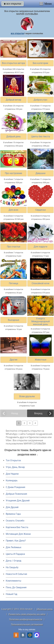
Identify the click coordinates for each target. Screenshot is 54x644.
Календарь (12, 480)
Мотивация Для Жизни (18, 534)
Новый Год (12, 594)
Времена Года (13, 514)
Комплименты (13, 581)
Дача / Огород (14, 561)
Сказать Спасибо (15, 521)
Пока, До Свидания (16, 587)
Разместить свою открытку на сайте (27, 614)
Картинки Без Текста (17, 527)
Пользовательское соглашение (27, 624)
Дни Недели (12, 474)
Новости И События (16, 574)
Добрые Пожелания (16, 494)
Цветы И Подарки (15, 554)
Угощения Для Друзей (18, 501)
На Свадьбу (12, 567)
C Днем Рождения (15, 487)
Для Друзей (12, 507)
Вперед (38, 413)
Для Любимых (14, 547)
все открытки (13, 4)
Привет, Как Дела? (16, 541)
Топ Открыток (13, 460)
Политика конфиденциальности (26, 619)
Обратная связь (45, 609)
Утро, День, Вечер (15, 467)
